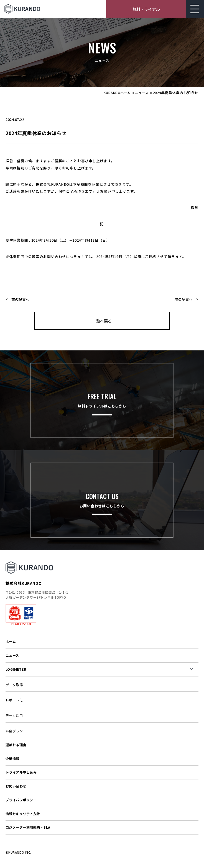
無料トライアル (146, 9)
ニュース (142, 93)
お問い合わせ (16, 786)
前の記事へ (20, 299)
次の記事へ (184, 299)
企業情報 (12, 759)
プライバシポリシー (21, 800)
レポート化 (14, 700)
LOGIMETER (16, 669)
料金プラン (14, 731)
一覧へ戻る (102, 321)
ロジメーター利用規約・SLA (28, 827)
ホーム (11, 641)
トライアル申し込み (21, 772)
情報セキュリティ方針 (23, 814)
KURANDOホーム (117, 93)
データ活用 (14, 715)
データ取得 (14, 685)
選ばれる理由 (16, 745)
